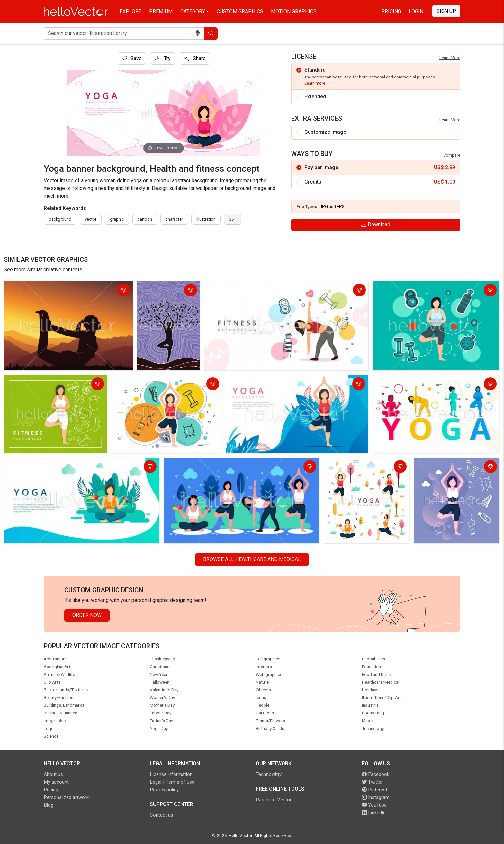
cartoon (145, 219)
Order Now (87, 615)
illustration (206, 219)
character (174, 219)
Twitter (372, 782)
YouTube (374, 805)
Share (195, 58)
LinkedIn (374, 813)
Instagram (376, 797)
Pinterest (375, 790)
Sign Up (446, 11)
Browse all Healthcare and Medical (252, 559)
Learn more (315, 83)
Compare (452, 155)
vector (91, 219)
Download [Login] (376, 225)
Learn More (450, 58)
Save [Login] (132, 58)
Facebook (376, 774)
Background (60, 219)
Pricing (391, 11)
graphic (117, 219)
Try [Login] (163, 58)
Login (416, 11)
